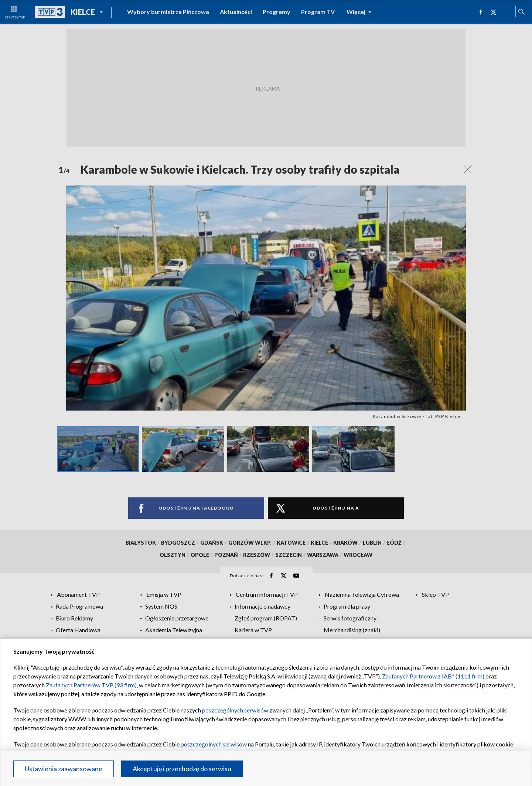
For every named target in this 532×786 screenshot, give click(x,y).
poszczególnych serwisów (235, 710)
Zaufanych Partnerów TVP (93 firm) (91, 685)
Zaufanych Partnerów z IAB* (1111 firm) (433, 676)
